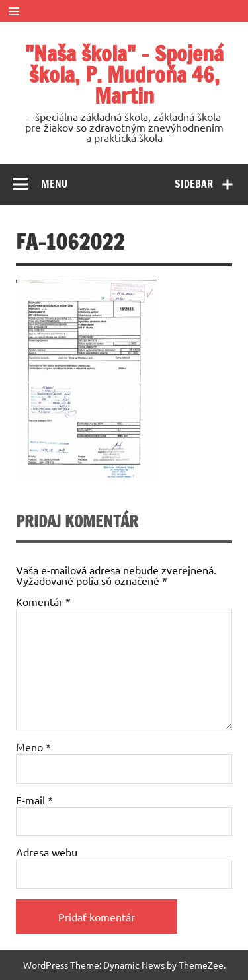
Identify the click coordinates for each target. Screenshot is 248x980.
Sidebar (194, 184)
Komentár (43, 601)
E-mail (34, 800)
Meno (33, 747)
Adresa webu (47, 852)
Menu (54, 184)
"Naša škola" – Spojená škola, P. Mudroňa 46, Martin (124, 75)
